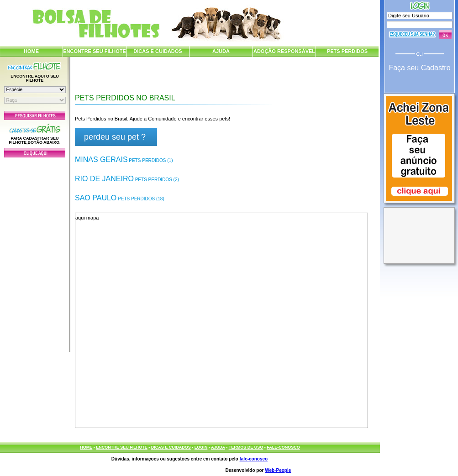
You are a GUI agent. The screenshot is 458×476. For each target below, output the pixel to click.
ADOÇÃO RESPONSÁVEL (284, 51)
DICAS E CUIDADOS (158, 51)
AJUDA (221, 51)
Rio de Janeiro (127, 179)
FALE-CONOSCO (283, 447)
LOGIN (201, 447)
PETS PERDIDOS (347, 51)
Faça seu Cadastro (419, 68)
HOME (31, 51)
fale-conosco (253, 459)
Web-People (278, 470)
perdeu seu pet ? (115, 137)
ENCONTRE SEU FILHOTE (95, 51)
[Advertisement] (35, 252)
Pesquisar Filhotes (35, 115)
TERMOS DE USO (246, 447)
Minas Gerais (124, 160)
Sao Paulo (120, 198)
